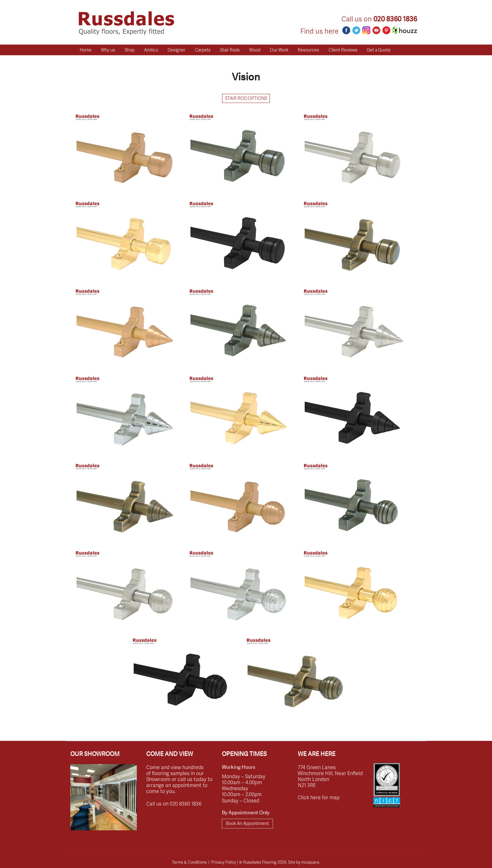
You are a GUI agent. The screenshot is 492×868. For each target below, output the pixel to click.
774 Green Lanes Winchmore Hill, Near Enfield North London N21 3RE (330, 776)
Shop (130, 50)
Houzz (405, 30)
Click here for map (319, 797)
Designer (176, 50)
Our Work (279, 50)
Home (86, 50)
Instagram (366, 30)
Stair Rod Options (246, 98)
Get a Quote (379, 50)
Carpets (203, 50)
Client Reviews (343, 50)
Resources (308, 50)
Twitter (356, 30)
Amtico (151, 50)
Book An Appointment (247, 823)
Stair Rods (230, 50)
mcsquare (310, 862)
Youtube (376, 30)
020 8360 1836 (395, 19)
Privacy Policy (224, 862)
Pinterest (386, 30)
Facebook (346, 30)
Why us (108, 50)
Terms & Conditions (189, 862)
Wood (255, 50)
